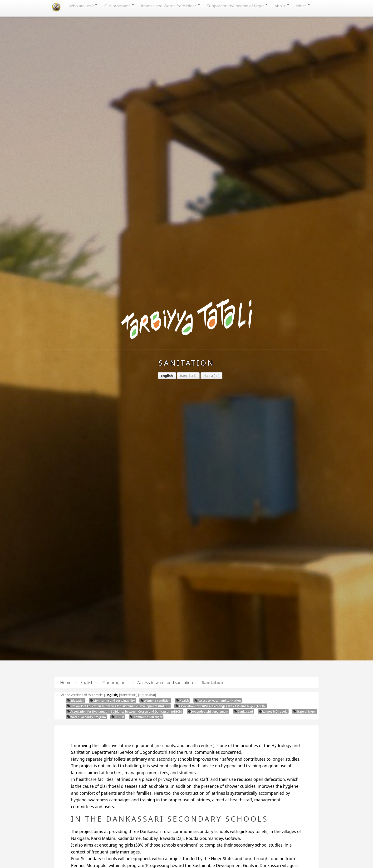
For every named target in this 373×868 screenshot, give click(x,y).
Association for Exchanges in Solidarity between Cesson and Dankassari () (125, 711)
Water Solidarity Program (86, 717)
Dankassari (244, 711)
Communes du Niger (146, 717)
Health (182, 700)
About (282, 6)
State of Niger (304, 711)
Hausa (164, 120)
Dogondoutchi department (208, 711)
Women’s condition (155, 700)
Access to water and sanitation (165, 682)
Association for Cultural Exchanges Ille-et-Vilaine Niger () (221, 706)
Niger (303, 6)
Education (76, 700)
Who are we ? (83, 6)
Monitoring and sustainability (112, 700)
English (87, 682)
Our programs (119, 6)
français (142, 120)
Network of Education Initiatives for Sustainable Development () (118, 706)
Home (66, 682)
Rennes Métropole (273, 711)
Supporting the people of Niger (237, 6)
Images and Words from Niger (170, 6)
